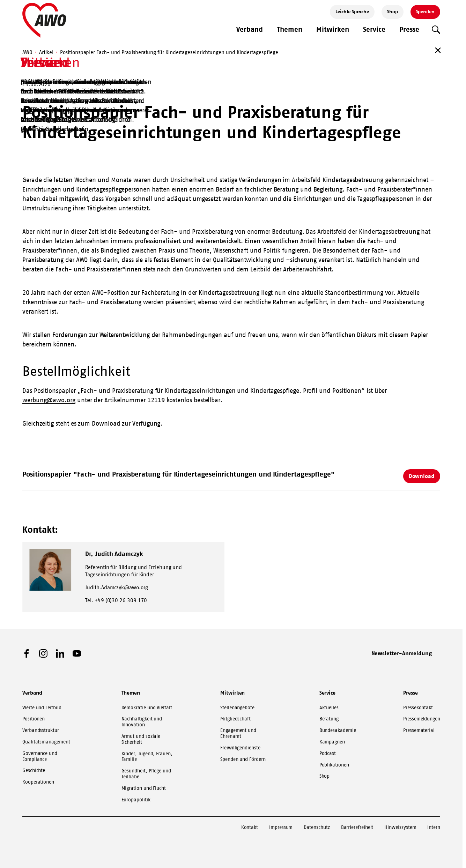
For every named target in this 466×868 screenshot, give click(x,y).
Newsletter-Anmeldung (402, 653)
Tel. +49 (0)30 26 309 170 (116, 600)
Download (422, 476)
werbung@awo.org (49, 400)
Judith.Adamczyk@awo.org (116, 587)
